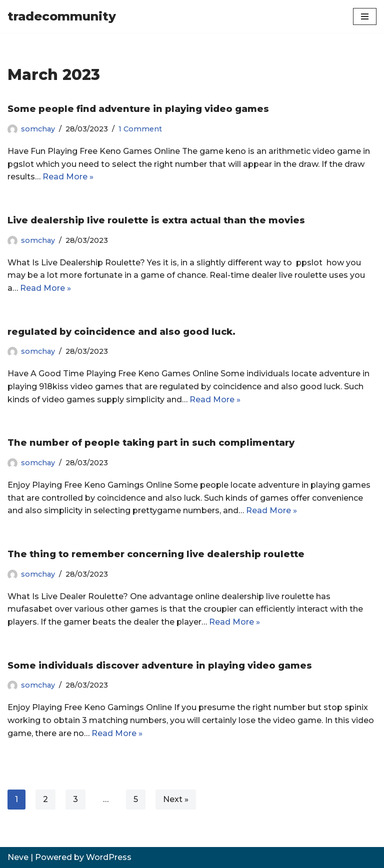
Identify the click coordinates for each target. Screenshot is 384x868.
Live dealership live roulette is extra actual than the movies (156, 220)
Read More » (68, 177)
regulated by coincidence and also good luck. (121, 332)
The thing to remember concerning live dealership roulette (156, 554)
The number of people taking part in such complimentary (151, 443)
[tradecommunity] (62, 16)
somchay (38, 129)
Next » (176, 799)
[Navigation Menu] (365, 16)
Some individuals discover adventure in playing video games (160, 666)
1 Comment (140, 129)
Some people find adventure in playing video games (138, 109)
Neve (18, 857)
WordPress (109, 857)
